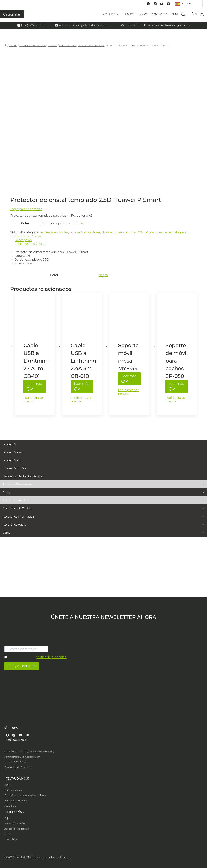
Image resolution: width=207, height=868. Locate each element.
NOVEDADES (112, 14)
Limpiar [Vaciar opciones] (78, 223)
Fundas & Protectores (85, 232)
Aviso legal (10, 806)
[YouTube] (162, 4)
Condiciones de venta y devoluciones (25, 795)
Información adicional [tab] (30, 244)
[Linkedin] (168, 4)
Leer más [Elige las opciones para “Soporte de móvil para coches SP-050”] (176, 386)
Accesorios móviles (55, 232)
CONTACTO (159, 14)
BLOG (143, 14)
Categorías (12, 14)
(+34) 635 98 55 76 (16, 762)
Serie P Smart (33, 236)
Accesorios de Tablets (17, 829)
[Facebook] (148, 4)
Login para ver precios (26, 209)
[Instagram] (155, 4)
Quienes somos (13, 790)
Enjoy (7, 818)
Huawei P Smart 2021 (129, 232)
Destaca (66, 857)
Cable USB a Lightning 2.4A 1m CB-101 (36, 361)
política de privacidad (51, 657)
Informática (11, 839)
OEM (174, 14)
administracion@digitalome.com (22, 757)
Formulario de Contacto (18, 767)
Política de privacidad (16, 800)
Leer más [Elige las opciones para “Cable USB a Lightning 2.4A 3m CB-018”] (82, 386)
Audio (8, 834)
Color (25, 223)
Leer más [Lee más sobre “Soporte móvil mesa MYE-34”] (129, 378)
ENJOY (130, 14)
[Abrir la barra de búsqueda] (183, 14)
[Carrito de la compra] (194, 15)
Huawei (107, 232)
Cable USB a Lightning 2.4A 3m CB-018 (84, 361)
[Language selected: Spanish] (188, 4)
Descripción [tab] (23, 240)
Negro (103, 275)
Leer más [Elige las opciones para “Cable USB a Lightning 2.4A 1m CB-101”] (34, 386)
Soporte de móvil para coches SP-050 (177, 361)
